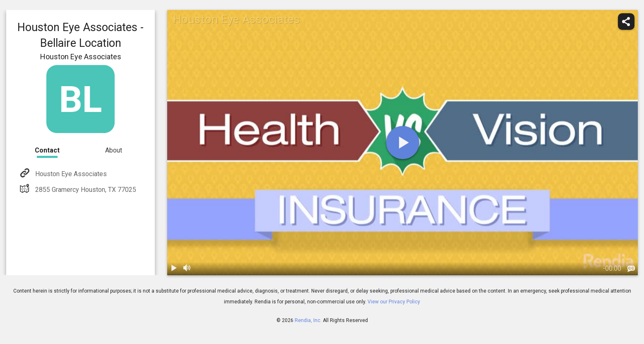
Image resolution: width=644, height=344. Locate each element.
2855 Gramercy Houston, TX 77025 (85, 190)
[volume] (187, 269)
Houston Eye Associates (70, 174)
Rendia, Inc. (308, 320)
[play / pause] (174, 269)
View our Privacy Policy (394, 302)
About (114, 150)
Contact (47, 150)
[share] (626, 22)
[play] (403, 143)
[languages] (631, 269)
